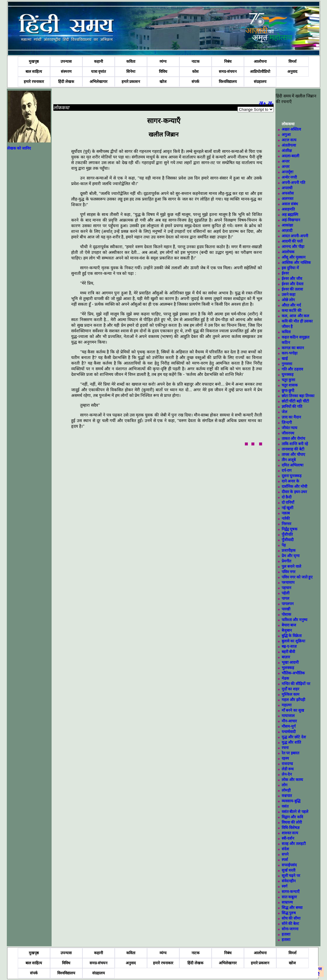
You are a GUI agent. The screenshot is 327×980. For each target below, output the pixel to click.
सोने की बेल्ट (290, 924)
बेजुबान (287, 630)
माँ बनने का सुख (293, 710)
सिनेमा (131, 72)
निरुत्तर (286, 524)
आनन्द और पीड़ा (293, 247)
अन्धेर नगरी (289, 177)
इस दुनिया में (290, 268)
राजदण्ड (287, 764)
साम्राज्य (287, 902)
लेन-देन (287, 774)
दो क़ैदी (287, 497)
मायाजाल (288, 716)
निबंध (228, 61)
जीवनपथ (288, 433)
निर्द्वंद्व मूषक (290, 529)
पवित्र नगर (289, 572)
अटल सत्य (289, 140)
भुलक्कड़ (288, 668)
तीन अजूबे (289, 460)
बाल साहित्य (34, 72)
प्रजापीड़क (289, 550)
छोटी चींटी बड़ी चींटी (295, 401)
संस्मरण (66, 72)
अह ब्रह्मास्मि (290, 215)
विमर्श (292, 61)
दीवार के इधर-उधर (294, 492)
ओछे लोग (288, 300)
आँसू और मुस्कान (293, 257)
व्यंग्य (163, 61)
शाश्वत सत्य (290, 833)
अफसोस (288, 193)
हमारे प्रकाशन (131, 82)
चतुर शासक (290, 385)
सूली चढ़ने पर (291, 876)
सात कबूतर (289, 897)
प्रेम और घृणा (291, 556)
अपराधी (287, 188)
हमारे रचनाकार (34, 82)
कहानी (98, 61)
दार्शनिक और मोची (294, 486)
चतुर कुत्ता (288, 380)
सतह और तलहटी (294, 844)
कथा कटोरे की (291, 311)
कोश (195, 72)
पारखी (286, 609)
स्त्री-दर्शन (288, 838)
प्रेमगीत (286, 561)
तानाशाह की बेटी (293, 449)
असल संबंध (290, 204)
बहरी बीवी (288, 652)
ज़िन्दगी (287, 422)
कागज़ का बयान (293, 348)
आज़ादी (287, 231)
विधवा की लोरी (292, 822)
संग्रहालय (260, 82)
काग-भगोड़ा (289, 353)
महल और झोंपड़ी (293, 700)
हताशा (286, 934)
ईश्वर (285, 273)
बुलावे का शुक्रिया (293, 641)
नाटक (196, 61)
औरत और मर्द (291, 305)
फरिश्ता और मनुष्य (295, 620)
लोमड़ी (286, 790)
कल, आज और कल (295, 316)
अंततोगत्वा (289, 145)
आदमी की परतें (292, 241)
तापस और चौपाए (293, 454)
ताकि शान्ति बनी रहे (295, 444)
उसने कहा (289, 295)
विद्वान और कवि (292, 817)
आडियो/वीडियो (260, 72)
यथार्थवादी (289, 732)
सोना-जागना (290, 929)
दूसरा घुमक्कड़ (292, 476)
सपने (285, 854)
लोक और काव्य (292, 780)
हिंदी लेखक (66, 82)
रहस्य (285, 758)
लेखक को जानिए (19, 148)
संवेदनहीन (289, 881)
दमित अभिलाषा (293, 465)
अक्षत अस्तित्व (291, 129)
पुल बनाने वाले (291, 566)
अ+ (263, 103)
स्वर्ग (284, 886)
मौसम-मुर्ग (289, 726)
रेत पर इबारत (290, 753)
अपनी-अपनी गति (293, 183)
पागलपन (288, 604)
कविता (131, 61)
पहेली (285, 593)
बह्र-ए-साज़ (289, 646)
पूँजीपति (287, 534)
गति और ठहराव (292, 369)
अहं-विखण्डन (291, 220)
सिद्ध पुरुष (289, 913)
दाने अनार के (290, 481)
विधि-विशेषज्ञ (291, 828)
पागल (285, 598)
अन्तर (285, 161)
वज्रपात (287, 796)
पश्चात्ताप (288, 582)
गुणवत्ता (287, 364)
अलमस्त (287, 199)
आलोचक (288, 252)
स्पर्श (285, 860)
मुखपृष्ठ (34, 61)
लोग (284, 785)
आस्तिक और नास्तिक (296, 263)
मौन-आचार (289, 721)
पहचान (286, 588)
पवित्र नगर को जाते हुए (297, 577)
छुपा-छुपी (288, 390)
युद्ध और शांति (291, 742)
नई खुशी (288, 508)
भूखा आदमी (290, 662)
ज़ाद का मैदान (291, 417)
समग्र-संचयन (228, 72)
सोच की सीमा (291, 918)
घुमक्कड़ (288, 374)
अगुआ (286, 135)
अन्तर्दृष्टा (287, 172)
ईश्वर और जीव (292, 279)
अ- (271, 103)
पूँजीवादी (288, 540)
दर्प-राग (287, 470)
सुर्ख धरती (289, 870)
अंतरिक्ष (287, 151)
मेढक (285, 678)
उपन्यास (66, 61)
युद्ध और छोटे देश (294, 737)
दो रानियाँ (288, 502)
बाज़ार (286, 657)
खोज (163, 82)
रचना (285, 748)
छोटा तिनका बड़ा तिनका (298, 396)
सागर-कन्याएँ (291, 892)
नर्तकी (286, 518)
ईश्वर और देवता (292, 284)
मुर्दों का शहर (290, 689)
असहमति (288, 209)
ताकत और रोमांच (293, 438)
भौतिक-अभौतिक (293, 673)
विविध (163, 72)
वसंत (285, 806)
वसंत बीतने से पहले (295, 812)
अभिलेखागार (98, 82)
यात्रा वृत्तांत (99, 72)
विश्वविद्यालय (228, 82)
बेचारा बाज (289, 625)
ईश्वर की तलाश (292, 289)
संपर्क (195, 82)
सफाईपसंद (289, 865)
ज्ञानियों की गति (292, 406)
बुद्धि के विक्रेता (292, 636)
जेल (284, 412)
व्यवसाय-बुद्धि (291, 801)
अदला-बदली (290, 156)
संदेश (285, 849)
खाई (285, 359)
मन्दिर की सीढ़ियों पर (296, 684)
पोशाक (286, 614)
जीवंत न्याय (290, 428)
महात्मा (287, 705)
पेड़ (284, 545)
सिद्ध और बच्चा (292, 908)
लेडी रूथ (288, 769)
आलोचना (260, 61)
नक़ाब (286, 513)
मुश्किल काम (291, 694)
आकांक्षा (287, 225)
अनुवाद (292, 72)
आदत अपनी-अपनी (295, 236)
